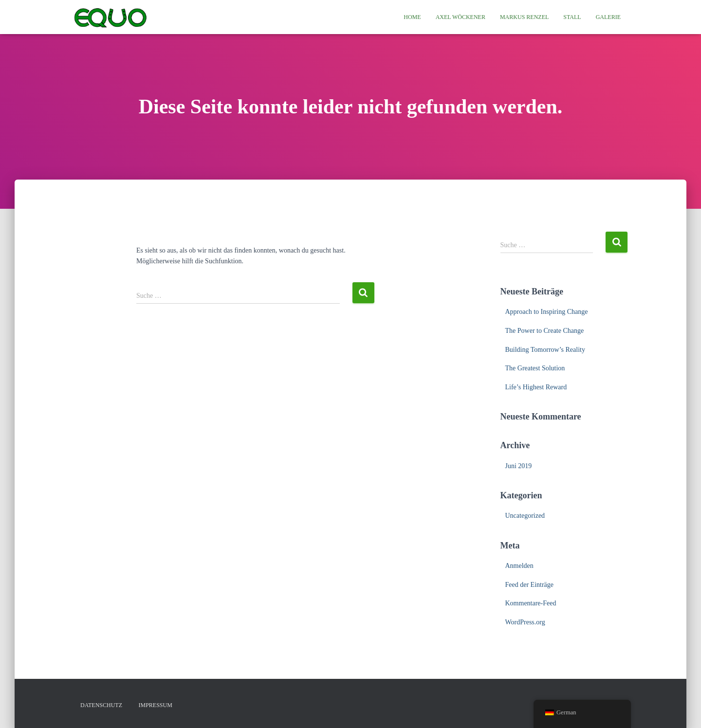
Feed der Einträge (530, 585)
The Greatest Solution (535, 368)
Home (412, 17)
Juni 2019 (519, 466)
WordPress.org (525, 622)
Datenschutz (101, 705)
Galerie (608, 17)
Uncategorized (525, 516)
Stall (572, 17)
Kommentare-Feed (531, 603)
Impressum (156, 705)
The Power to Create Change (545, 331)
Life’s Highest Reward (536, 387)
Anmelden (519, 566)
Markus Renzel (524, 17)
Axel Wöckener (461, 17)
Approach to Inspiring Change (547, 312)
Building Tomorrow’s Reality (545, 350)
